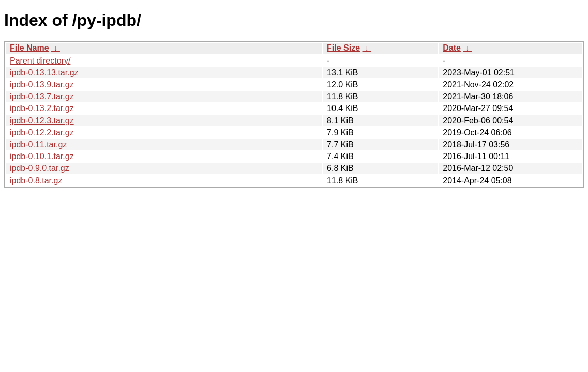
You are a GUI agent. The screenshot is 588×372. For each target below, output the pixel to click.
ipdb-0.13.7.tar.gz (42, 96)
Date (452, 48)
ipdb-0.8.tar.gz (36, 181)
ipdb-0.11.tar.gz (38, 144)
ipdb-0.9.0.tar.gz (40, 168)
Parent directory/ (40, 61)
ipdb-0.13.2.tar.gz (42, 108)
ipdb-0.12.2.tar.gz (42, 133)
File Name (29, 48)
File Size (343, 48)
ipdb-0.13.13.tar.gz (44, 73)
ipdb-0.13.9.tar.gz (42, 84)
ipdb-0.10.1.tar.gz (42, 156)
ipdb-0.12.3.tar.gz (42, 121)
